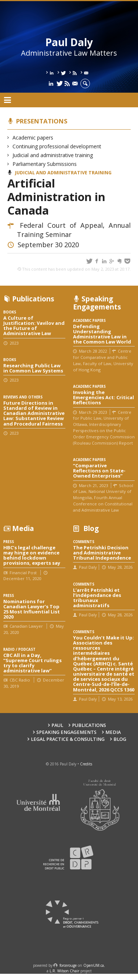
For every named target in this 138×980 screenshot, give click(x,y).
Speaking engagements (66, 732)
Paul (57, 725)
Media (113, 732)
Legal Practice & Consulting (68, 739)
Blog (120, 739)
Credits (86, 764)
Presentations (42, 121)
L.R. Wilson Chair (64, 971)
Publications (89, 725)
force (68, 965)
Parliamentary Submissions (45, 164)
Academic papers (33, 138)
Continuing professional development (57, 146)
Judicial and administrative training (53, 155)
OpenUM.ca (94, 965)
